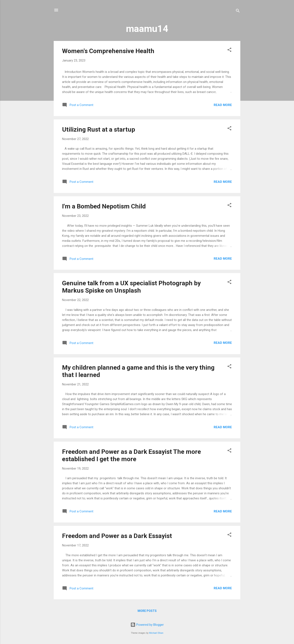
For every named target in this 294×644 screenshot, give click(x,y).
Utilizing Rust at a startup (99, 129)
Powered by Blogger (147, 625)
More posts (147, 611)
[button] (229, 50)
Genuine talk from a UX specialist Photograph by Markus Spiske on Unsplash (131, 287)
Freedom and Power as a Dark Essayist (117, 536)
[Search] (238, 11)
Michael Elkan (156, 633)
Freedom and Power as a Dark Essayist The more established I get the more (131, 455)
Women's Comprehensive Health (108, 51)
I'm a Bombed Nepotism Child (104, 206)
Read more (223, 105)
